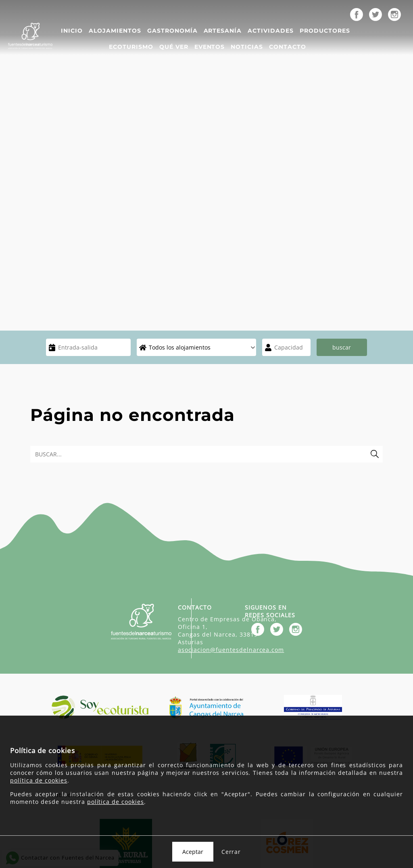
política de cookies (39, 780)
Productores (325, 31)
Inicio (72, 31)
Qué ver (174, 47)
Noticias (247, 47)
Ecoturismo (131, 47)
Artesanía (223, 31)
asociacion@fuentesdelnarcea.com (231, 650)
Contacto (288, 47)
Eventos (210, 47)
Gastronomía (172, 31)
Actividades (271, 31)
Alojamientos (115, 31)
